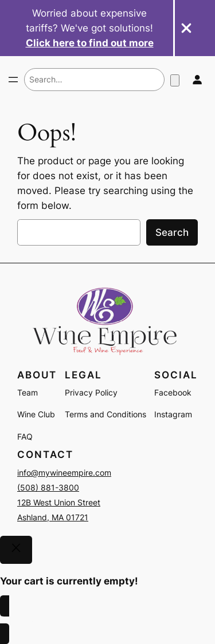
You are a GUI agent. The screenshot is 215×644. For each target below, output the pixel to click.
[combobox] (94, 80)
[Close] (16, 550)
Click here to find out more (90, 43)
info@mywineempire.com (64, 473)
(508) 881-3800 (48, 487)
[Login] (197, 80)
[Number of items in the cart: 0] (175, 80)
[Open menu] (13, 80)
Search (172, 232)
